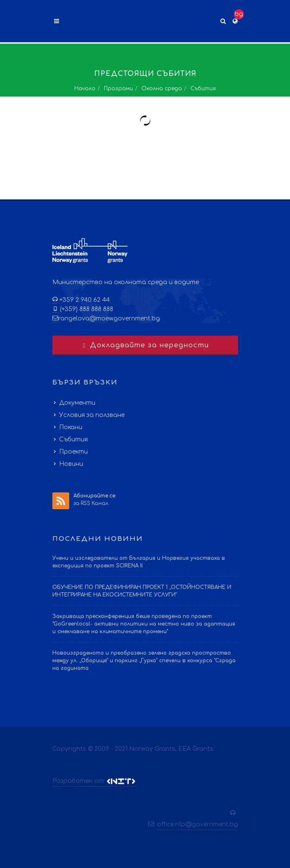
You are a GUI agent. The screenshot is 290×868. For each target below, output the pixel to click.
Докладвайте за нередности (145, 345)
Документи (77, 403)
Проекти (73, 452)
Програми (118, 89)
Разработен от (95, 781)
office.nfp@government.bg (198, 824)
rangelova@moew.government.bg (109, 318)
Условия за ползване (92, 415)
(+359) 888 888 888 (86, 309)
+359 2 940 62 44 (84, 300)
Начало (85, 89)
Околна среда (162, 89)
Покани (71, 427)
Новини (71, 464)
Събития (73, 439)
